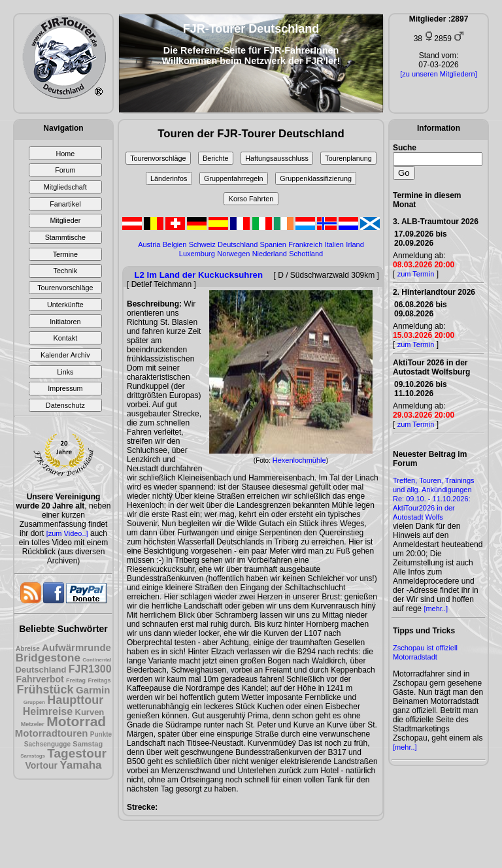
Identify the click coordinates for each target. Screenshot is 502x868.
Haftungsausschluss (277, 158)
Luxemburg (197, 254)
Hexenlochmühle (299, 460)
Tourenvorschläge (158, 158)
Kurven (90, 712)
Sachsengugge (47, 744)
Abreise (28, 649)
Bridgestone (48, 658)
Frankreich (305, 244)
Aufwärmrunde (76, 647)
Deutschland (41, 670)
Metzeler (33, 724)
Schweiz (202, 244)
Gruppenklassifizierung (316, 178)
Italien (334, 244)
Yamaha (80, 765)
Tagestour (76, 753)
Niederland (270, 254)
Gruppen (34, 702)
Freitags (99, 680)
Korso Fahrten (251, 199)
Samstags (33, 756)
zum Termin (416, 274)
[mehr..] (436, 609)
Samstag (88, 744)
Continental (97, 660)
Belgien (175, 244)
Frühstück (45, 690)
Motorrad (76, 721)
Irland (355, 244)
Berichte (216, 158)
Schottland (306, 254)
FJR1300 (90, 669)
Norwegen (233, 254)
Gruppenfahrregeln (234, 178)
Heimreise (48, 711)
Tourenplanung (348, 158)
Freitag (76, 680)
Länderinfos (169, 178)
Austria (149, 244)
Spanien (273, 244)
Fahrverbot (40, 679)
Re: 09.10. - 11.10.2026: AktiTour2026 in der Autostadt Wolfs (432, 508)
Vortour (41, 765)
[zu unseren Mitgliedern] (438, 74)
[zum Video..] (67, 533)
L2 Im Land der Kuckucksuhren (199, 275)
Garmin (93, 690)
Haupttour (75, 700)
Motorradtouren (52, 733)
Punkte (101, 734)
